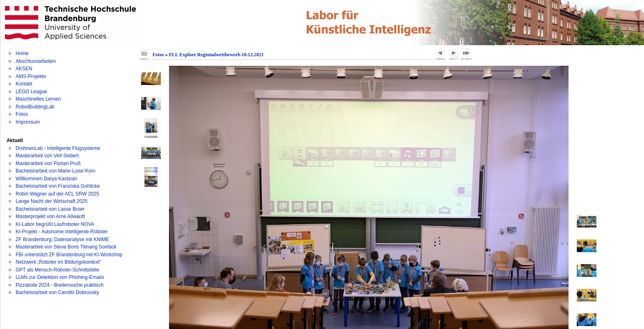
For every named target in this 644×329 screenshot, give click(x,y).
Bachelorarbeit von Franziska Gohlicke (58, 186)
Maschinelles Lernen (38, 99)
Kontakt (24, 84)
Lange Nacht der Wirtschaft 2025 (51, 201)
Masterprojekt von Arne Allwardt (50, 216)
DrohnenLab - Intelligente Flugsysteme (58, 148)
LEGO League (31, 92)
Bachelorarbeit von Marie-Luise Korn (56, 171)
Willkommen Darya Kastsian (46, 179)
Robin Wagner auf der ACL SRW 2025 (57, 194)
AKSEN (24, 69)
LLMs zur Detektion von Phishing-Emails (60, 277)
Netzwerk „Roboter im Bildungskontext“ (58, 262)
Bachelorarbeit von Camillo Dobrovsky (57, 292)
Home (22, 53)
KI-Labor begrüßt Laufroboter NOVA (55, 224)
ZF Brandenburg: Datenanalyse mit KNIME (62, 239)
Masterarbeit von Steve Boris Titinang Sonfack (66, 247)
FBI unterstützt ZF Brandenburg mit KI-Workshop (69, 255)
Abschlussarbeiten (36, 61)
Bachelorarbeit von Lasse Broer (50, 209)
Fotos (22, 114)
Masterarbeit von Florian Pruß (48, 163)
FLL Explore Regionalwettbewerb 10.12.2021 (216, 55)
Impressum (28, 122)
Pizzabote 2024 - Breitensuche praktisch (60, 285)
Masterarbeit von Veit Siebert (47, 156)
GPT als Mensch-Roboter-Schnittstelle (57, 270)
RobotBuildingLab (35, 107)
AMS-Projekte (31, 76)
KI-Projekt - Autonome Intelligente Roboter (62, 232)
